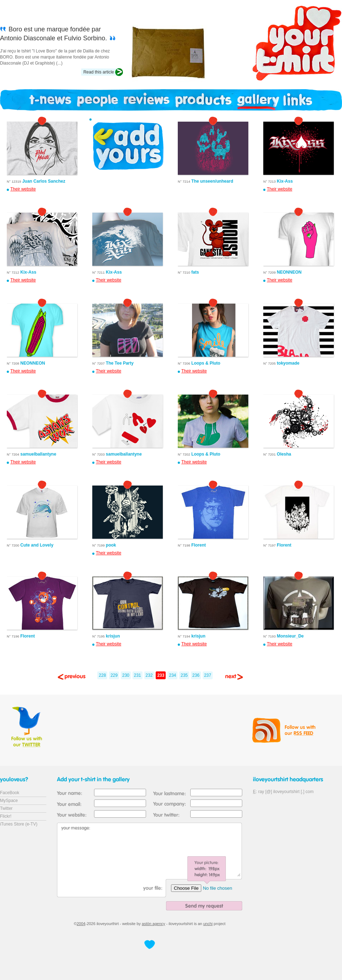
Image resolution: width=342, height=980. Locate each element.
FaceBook (10, 793)
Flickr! (6, 816)
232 (149, 675)
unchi (208, 924)
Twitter (6, 808)
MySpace (9, 801)
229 (114, 675)
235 (184, 675)
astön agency (153, 924)
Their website (23, 189)
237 (208, 675)
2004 (81, 924)
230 (126, 675)
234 (172, 675)
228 (102, 675)
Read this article (99, 72)
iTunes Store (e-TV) (19, 824)
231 (138, 675)
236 (196, 675)
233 (161, 675)
